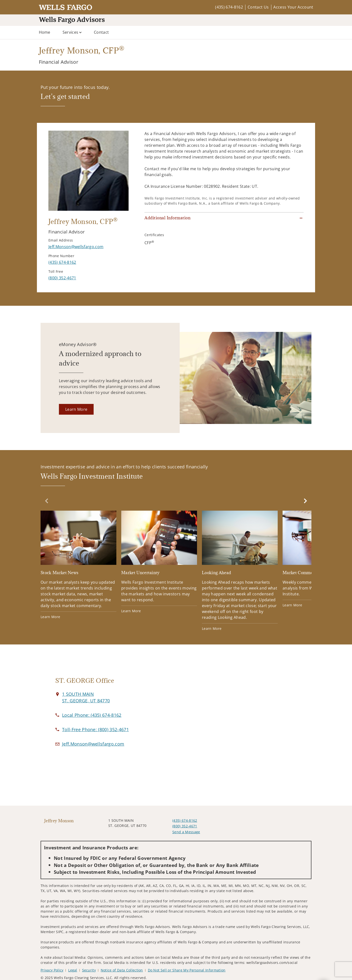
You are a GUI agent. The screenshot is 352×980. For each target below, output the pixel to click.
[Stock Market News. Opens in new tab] (78, 565)
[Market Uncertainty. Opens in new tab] (159, 562)
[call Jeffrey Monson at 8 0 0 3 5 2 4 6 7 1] (62, 278)
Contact (101, 32)
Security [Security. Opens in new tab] (89, 970)
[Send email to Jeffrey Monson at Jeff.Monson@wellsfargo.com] (76, 247)
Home (45, 32)
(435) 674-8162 (229, 7)
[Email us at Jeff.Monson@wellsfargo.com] (93, 744)
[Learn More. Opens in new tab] (76, 409)
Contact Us (258, 7)
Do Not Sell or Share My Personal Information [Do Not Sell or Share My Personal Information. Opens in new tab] (187, 970)
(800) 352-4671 (185, 826)
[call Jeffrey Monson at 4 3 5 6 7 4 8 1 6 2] (62, 262)
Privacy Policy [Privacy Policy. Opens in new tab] (52, 970)
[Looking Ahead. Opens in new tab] (240, 571)
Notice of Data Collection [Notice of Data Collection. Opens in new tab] (122, 970)
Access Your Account (293, 7)
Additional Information (167, 218)
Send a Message (186, 832)
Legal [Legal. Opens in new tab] (73, 970)
